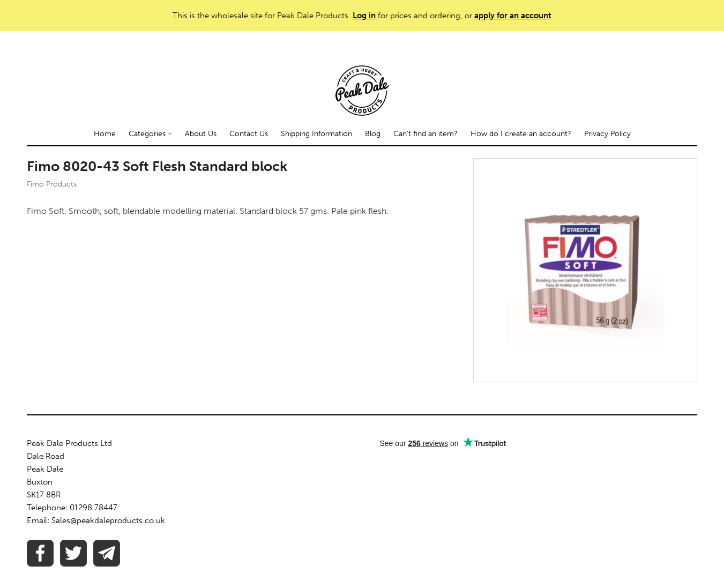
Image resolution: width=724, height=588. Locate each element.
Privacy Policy (607, 134)
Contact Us (249, 134)
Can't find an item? (426, 134)
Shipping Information (316, 134)
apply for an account (513, 16)
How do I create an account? (521, 134)
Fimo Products (52, 184)
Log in (364, 16)
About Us (201, 134)
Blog (373, 134)
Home (105, 134)
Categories (150, 134)
